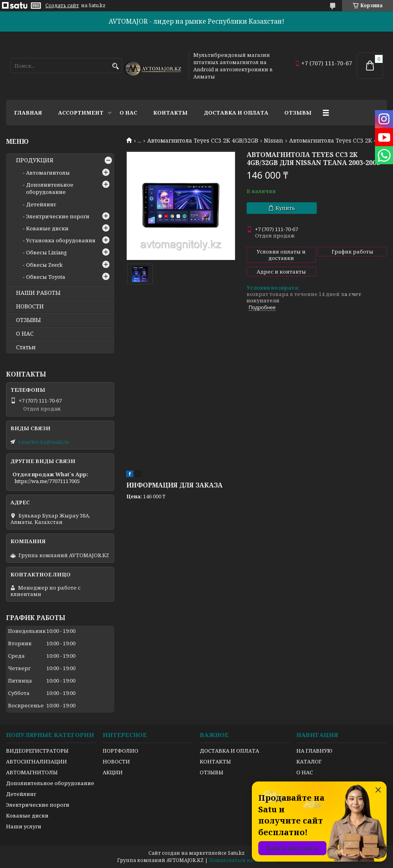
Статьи (26, 347)
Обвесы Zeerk (44, 265)
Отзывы (298, 113)
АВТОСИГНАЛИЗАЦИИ (36, 761)
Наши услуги (24, 826)
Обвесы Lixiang (47, 252)
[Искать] (115, 66)
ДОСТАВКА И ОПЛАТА (229, 751)
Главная (28, 113)
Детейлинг (41, 204)
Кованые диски (47, 228)
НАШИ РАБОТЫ (38, 293)
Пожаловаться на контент (243, 860)
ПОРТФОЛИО (121, 751)
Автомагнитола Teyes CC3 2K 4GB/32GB (203, 141)
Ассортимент (81, 113)
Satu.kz (236, 853)
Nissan (273, 141)
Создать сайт (62, 6)
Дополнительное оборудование (50, 188)
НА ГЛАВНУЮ (314, 751)
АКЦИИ (113, 772)
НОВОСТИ (30, 306)
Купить (285, 208)
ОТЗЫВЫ (28, 320)
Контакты (170, 113)
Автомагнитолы (48, 173)
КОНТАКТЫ (215, 761)
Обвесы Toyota (46, 277)
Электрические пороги (58, 216)
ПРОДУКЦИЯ (35, 160)
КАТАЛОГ (309, 761)
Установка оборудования (61, 240)
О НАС (25, 334)
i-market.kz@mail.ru (43, 442)
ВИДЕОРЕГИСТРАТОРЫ (37, 751)
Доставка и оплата (236, 113)
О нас (128, 113)
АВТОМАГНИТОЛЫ (32, 772)
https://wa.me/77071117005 (47, 481)
